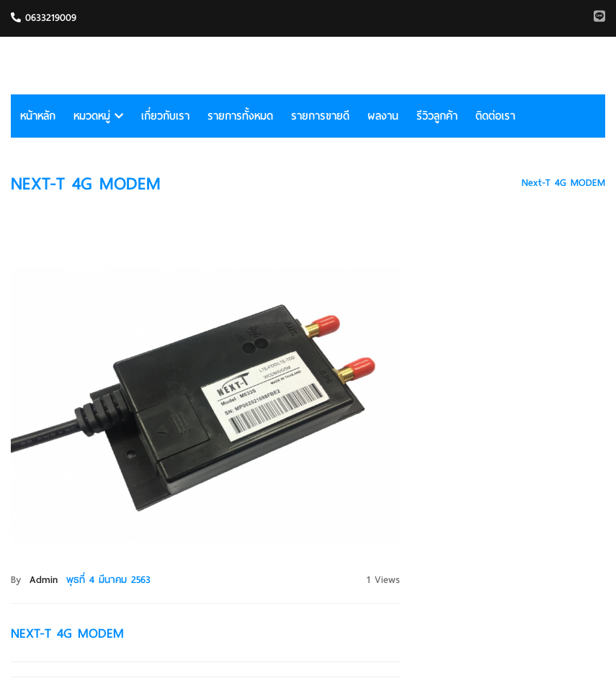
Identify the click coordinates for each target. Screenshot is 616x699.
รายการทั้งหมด (240, 116)
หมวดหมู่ (98, 116)
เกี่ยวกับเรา (165, 116)
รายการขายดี (320, 116)
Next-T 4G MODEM (563, 183)
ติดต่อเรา (495, 116)
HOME (490, 183)
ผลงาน (383, 116)
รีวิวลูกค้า (437, 116)
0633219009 (44, 18)
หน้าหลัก (38, 116)
